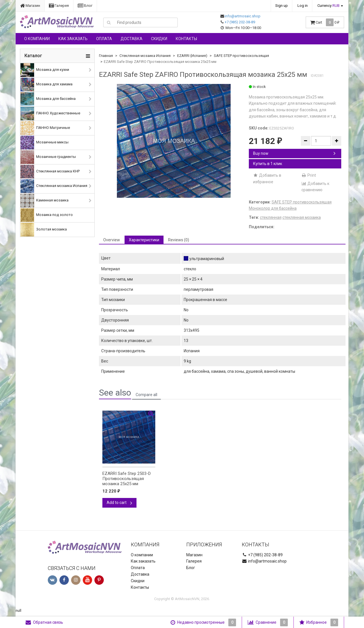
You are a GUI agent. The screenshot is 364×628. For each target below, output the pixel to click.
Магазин (30, 6)
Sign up (282, 6)
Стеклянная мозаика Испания (54, 186)
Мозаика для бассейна (48, 99)
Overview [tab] (112, 240)
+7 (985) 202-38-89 (240, 22)
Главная (106, 56)
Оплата (104, 39)
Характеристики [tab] (144, 240)
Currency (328, 6)
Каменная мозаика (45, 201)
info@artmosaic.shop (243, 16)
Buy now (294, 153)
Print (309, 175)
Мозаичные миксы (45, 143)
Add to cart (119, 503)
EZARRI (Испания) (192, 56)
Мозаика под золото (47, 215)
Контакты (186, 39)
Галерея (59, 6)
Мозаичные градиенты (48, 157)
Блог (85, 6)
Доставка (132, 39)
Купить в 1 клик (268, 164)
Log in (303, 6)
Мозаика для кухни (45, 70)
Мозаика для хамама (46, 85)
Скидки (159, 39)
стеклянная (271, 217)
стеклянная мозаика (302, 217)
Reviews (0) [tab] (179, 240)
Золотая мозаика (44, 230)
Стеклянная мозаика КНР (50, 172)
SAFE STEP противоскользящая (241, 56)
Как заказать (73, 39)
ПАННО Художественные (50, 114)
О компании (37, 39)
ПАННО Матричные (45, 128)
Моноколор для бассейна (273, 208)
